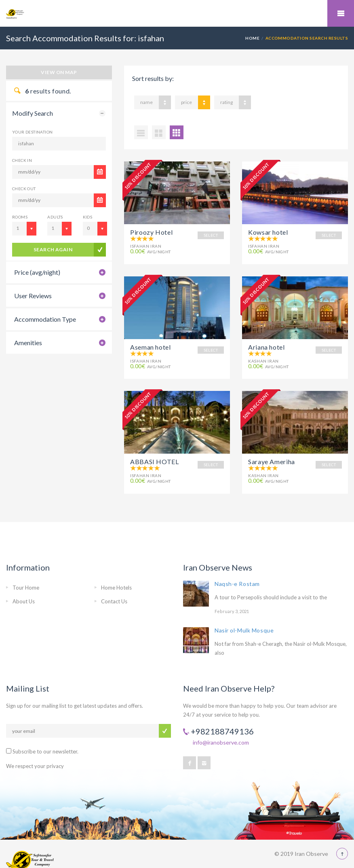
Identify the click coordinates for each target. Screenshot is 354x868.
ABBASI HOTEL (155, 454)
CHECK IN (22, 160)
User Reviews (33, 296)
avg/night (151, 251)
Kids (88, 217)
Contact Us (114, 590)
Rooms (20, 217)
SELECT (211, 235)
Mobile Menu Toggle (341, 13)
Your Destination (32, 132)
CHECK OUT (24, 189)
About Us (24, 590)
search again (53, 249)
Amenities (28, 343)
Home (252, 38)
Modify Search (33, 113)
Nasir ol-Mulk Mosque (244, 619)
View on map (59, 72)
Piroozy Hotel (151, 232)
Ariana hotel (267, 343)
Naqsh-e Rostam (237, 572)
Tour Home (26, 576)
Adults (55, 217)
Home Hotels (116, 576)
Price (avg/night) (37, 272)
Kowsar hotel (268, 232)
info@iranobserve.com (221, 731)
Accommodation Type (45, 319)
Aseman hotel (151, 343)
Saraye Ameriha (272, 454)
